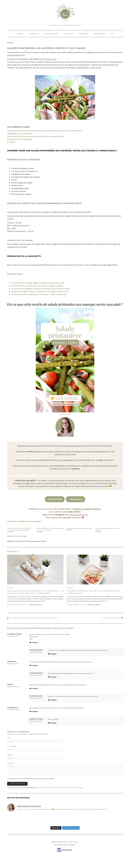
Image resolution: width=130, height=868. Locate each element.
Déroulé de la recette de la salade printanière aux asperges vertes (35, 136)
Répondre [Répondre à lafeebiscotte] (35, 665)
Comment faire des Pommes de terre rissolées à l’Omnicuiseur (34, 618)
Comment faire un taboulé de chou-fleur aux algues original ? (38, 286)
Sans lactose (44, 541)
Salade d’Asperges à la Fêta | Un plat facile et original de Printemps (40, 291)
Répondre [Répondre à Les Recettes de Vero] (54, 654)
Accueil (20, 34)
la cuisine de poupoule (15, 634)
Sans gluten (38, 541)
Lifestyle (68, 34)
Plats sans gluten (31, 541)
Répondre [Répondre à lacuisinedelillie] (35, 711)
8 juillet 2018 (70, 588)
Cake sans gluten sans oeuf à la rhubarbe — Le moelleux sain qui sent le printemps (35, 592)
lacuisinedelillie (13, 708)
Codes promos (100, 34)
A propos (83, 34)
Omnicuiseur (51, 59)
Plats (25, 541)
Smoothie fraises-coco (111, 618)
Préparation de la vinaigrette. (20, 139)
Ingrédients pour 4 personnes (20, 133)
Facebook (87, 509)
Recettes (34, 34)
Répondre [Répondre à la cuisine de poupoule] (35, 642)
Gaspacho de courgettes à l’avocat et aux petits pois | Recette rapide (41, 288)
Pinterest (96, 509)
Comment (10, 763)
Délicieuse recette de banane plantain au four (79, 528)
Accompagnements (75, 605)
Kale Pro (63, 845)
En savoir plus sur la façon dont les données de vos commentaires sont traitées (60, 788)
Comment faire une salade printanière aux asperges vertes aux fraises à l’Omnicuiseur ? (45, 131)
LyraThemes (72, 845)
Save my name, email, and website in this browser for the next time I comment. (32, 779)
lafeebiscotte (12, 662)
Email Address (12, 746)
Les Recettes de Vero (36, 650)
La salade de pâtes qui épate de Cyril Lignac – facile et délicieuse (39, 294)
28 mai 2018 (10, 588)
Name (9, 738)
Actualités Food (51, 34)
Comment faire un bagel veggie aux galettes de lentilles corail (38, 283)
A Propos (11, 142)
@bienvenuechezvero (78, 515)
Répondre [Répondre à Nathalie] (35, 688)
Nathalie (10, 684)
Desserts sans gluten (16, 605)
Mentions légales (73, 842)
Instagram (77, 509)
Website (10, 755)
